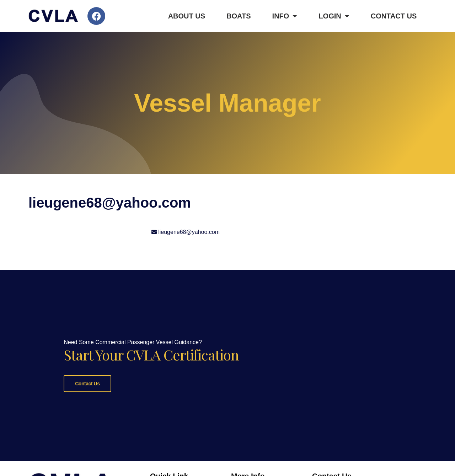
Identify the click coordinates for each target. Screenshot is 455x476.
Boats (239, 16)
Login (334, 16)
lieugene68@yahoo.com (189, 232)
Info (285, 16)
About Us (187, 16)
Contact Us (394, 16)
